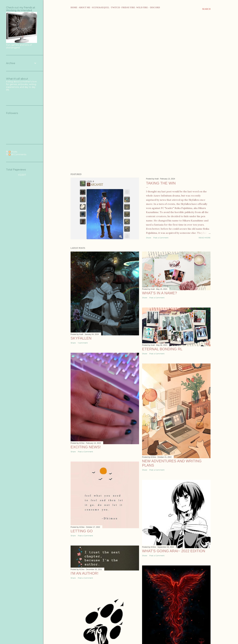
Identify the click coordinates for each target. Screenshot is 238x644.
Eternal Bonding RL (162, 349)
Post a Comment (161, 238)
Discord (155, 8)
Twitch (115, 8)
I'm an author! (84, 573)
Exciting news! (86, 447)
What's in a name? (160, 293)
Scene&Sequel (101, 8)
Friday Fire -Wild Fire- (135, 8)
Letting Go (82, 531)
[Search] (206, 9)
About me (85, 8)
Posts (13, 152)
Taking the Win (161, 183)
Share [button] (149, 238)
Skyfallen (81, 338)
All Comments (17, 154)
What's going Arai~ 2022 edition (174, 551)
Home (74, 8)
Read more (205, 238)
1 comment (83, 343)
